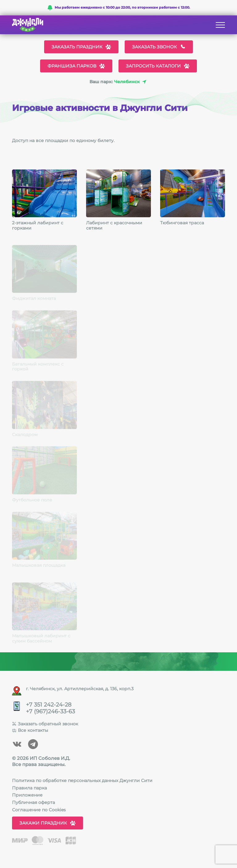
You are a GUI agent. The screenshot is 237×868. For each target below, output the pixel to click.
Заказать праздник (81, 47)
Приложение (27, 795)
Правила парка (29, 788)
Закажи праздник (48, 823)
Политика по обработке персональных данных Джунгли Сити (82, 780)
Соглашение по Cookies (39, 810)
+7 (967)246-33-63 (50, 712)
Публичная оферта (33, 802)
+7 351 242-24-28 (49, 705)
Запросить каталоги (158, 66)
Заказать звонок (159, 47)
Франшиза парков (76, 66)
